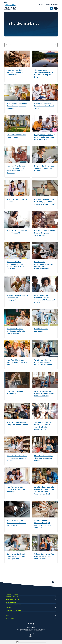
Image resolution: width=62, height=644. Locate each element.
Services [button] (9, 608)
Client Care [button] (10, 618)
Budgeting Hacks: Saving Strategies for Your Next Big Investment (44, 137)
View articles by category (11, 42)
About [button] (8, 616)
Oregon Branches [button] (12, 613)
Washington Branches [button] (14, 610)
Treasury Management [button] (13, 605)
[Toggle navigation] (56, 8)
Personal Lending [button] (12, 597)
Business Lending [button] (12, 602)
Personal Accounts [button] (13, 594)
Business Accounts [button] (12, 599)
